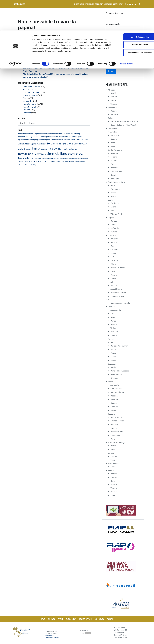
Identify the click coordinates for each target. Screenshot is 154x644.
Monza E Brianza (118, 268)
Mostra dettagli (127, 33)
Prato (113, 439)
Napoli (113, 143)
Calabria (112, 118)
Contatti (110, 619)
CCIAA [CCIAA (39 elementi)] (84, 144)
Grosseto (114, 424)
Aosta (113, 467)
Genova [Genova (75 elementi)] (38, 154)
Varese (113, 278)
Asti (112, 314)
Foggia (113, 353)
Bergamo (27, 113)
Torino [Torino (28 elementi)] (53, 162)
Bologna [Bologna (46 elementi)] (62, 144)
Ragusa (114, 403)
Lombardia (28, 101)
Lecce (113, 357)
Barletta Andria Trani (120, 346)
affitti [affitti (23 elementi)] (20, 144)
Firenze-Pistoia (117, 421)
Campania (112, 129)
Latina (113, 207)
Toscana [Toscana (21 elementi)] (59, 162)
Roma (113, 210)
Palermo (27, 110)
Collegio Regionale (114, 46)
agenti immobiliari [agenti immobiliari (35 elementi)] (38, 144)
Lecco (113, 253)
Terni (113, 460)
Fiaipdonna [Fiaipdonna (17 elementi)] (44, 149)
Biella (113, 317)
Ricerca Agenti (71, 619)
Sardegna (112, 364)
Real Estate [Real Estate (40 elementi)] (23, 162)
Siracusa (114, 407)
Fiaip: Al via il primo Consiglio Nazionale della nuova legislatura (51, 60)
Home (43, 619)
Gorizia (114, 185)
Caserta (114, 139)
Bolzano (114, 446)
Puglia (111, 339)
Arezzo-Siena (116, 417)
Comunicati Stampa (32, 87)
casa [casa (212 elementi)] (70, 143)
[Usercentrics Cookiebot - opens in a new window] (16, 33)
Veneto (111, 470)
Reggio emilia (116, 171)
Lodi (112, 257)
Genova (114, 221)
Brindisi (114, 349)
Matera (114, 111)
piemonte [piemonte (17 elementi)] (85, 159)
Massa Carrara (117, 432)
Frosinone (115, 203)
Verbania (114, 332)
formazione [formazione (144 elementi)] (26, 154)
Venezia (114, 488)
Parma (113, 164)
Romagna (115, 179)
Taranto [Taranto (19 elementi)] (48, 162)
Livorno (114, 428)
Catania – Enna (117, 392)
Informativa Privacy (52, 638)
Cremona (114, 250)
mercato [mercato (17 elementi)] (44, 159)
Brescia (114, 242)
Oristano (114, 378)
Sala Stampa (100, 619)
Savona (114, 232)
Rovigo (114, 481)
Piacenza (114, 168)
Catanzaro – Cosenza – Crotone (125, 121)
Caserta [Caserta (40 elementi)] (77, 144)
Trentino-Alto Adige (117, 443)
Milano (113, 264)
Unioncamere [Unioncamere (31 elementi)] (80, 162)
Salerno (114, 146)
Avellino (114, 132)
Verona (114, 492)
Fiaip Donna (28, 89)
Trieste (113, 193)
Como (113, 246)
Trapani (114, 410)
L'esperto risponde (86, 619)
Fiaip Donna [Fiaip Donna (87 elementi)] (54, 149)
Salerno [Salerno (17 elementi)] (42, 162)
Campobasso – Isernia (120, 303)
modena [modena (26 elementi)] (56, 158)
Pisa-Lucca (115, 435)
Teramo (114, 104)
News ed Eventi (35, 92)
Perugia (114, 456)
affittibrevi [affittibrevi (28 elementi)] (26, 144)
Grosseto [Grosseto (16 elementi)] (45, 154)
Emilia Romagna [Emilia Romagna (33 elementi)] (25, 149)
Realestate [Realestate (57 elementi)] (34, 162)
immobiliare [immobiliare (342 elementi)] (58, 154)
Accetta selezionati (134, 14)
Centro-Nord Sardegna (121, 371)
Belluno (114, 474)
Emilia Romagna (30, 95)
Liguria (111, 218)
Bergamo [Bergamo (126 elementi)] (52, 144)
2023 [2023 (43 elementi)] (78, 139)
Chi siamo (51, 619)
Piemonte (112, 307)
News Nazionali (30, 107)
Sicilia (25, 98)
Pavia (113, 271)
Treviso (114, 485)
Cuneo (113, 321)
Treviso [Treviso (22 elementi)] (64, 162)
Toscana (112, 414)
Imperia (114, 225)
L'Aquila (114, 97)
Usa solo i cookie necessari (134, 22)
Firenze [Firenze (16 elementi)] (75, 149)
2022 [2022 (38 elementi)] (73, 139)
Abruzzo (112, 90)
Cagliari (114, 367)
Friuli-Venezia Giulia (117, 182)
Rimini (113, 175)
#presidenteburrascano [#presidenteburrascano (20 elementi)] (62, 140)
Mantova (114, 260)
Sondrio (114, 275)
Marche (111, 282)
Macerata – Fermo (119, 293)
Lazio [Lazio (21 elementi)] (31, 159)
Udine (113, 196)
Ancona (114, 285)
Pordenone (115, 189)
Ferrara (114, 157)
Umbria (111, 453)
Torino (113, 328)
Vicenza (114, 495)
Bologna (114, 153)
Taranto (114, 360)
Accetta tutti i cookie (134, 6)
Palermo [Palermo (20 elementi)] (79, 159)
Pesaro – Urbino (118, 296)
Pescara (114, 100)
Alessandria (116, 310)
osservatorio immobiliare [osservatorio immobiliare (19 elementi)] (68, 159)
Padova (114, 477)
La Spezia (115, 228)
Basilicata (112, 108)
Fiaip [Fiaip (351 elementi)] (36, 148)
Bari (112, 342)
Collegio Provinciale (114, 57)
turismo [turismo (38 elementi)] (71, 162)
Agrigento (115, 385)
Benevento (115, 135)
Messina (114, 396)
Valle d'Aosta (114, 464)
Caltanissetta (116, 389)
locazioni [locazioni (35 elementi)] (37, 158)
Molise (111, 300)
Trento (113, 449)
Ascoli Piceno (116, 289)
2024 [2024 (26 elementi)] (83, 140)
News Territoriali (30, 104)
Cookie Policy (50, 635)
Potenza (114, 114)
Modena (114, 160)
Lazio (110, 200)
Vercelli (114, 335)
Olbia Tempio (116, 374)
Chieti (113, 93)
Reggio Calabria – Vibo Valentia (124, 125)
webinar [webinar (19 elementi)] (26, 165)
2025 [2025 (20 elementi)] (87, 140)
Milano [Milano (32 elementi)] (50, 158)
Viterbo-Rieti (116, 214)
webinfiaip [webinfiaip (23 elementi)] (33, 165)
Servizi (60, 619)
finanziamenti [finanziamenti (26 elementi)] (67, 149)
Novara (114, 324)
